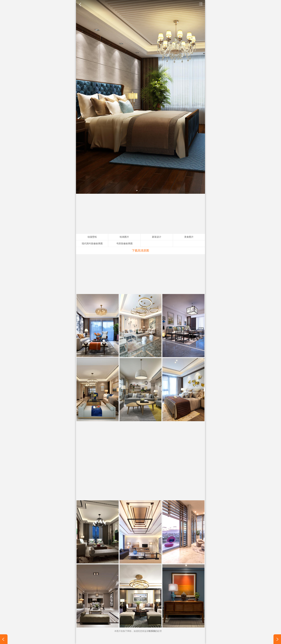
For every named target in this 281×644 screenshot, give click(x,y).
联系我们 (153, 631)
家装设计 (201, 4)
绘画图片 (124, 237)
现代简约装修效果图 (92, 244)
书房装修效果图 (124, 244)
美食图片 (189, 237)
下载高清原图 (140, 251)
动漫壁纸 (92, 237)
